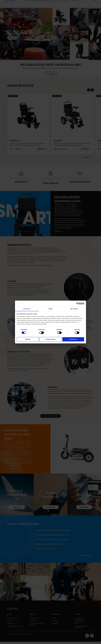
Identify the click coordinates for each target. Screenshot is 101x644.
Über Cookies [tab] (74, 309)
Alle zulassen (73, 339)
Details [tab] (50, 309)
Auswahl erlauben (50, 339)
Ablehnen (28, 339)
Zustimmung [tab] (27, 309)
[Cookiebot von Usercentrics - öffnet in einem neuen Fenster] (77, 304)
